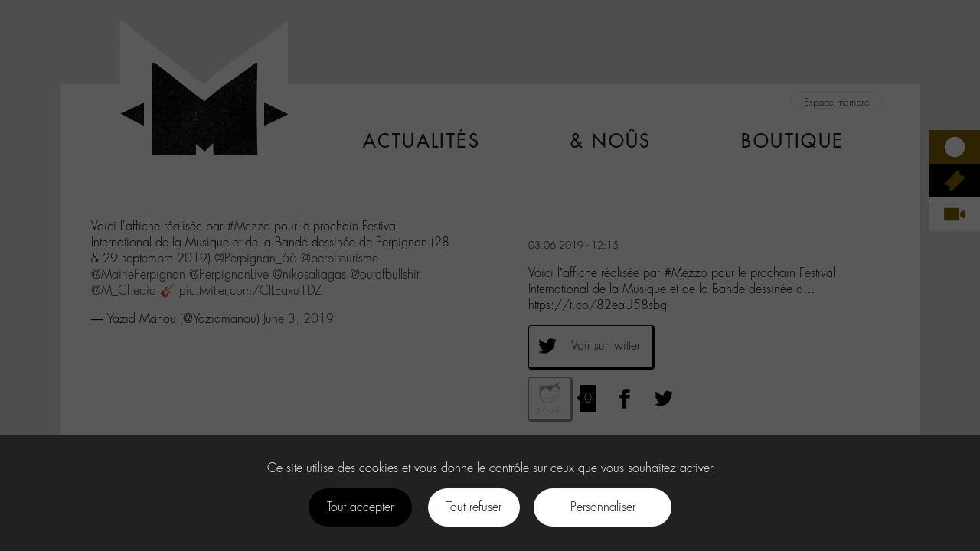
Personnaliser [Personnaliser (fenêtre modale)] (603, 507)
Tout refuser (474, 507)
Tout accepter (360, 507)
